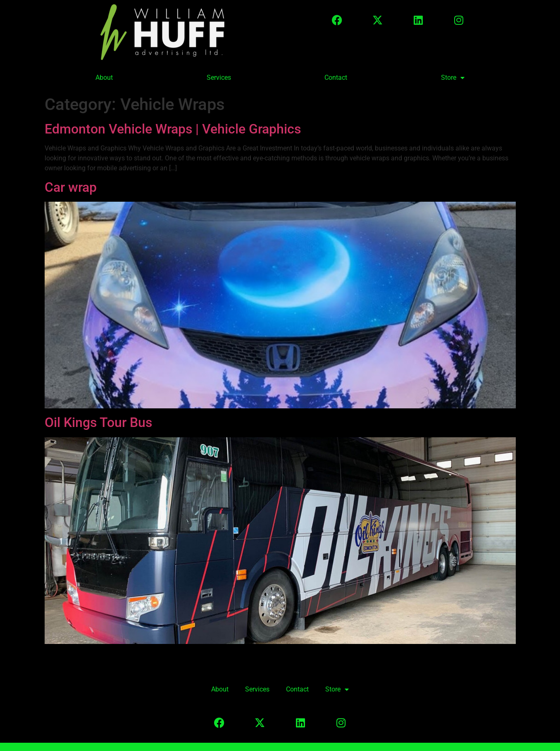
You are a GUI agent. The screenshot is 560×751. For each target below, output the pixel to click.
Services (219, 77)
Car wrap (71, 187)
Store (453, 78)
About (104, 77)
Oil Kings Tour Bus (98, 422)
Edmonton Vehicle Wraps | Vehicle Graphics (173, 129)
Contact (336, 77)
